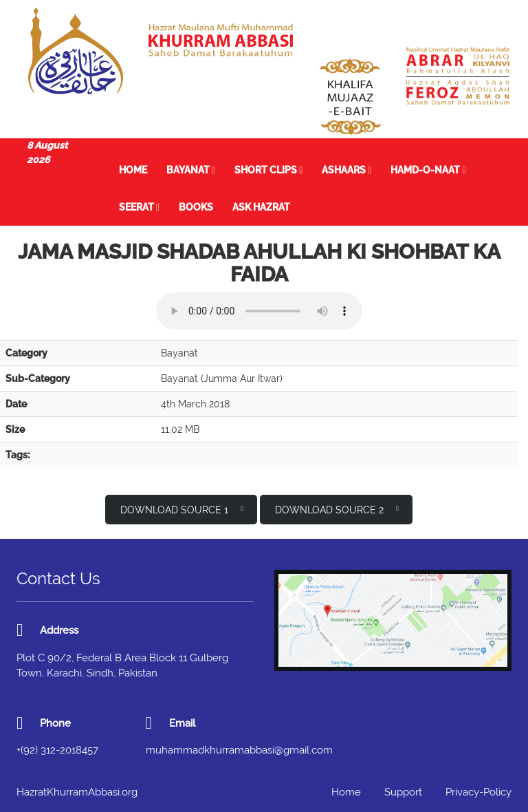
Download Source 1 (182, 509)
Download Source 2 (337, 509)
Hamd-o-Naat (428, 170)
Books (196, 207)
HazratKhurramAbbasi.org (77, 792)
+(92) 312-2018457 (57, 750)
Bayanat (191, 170)
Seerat (139, 207)
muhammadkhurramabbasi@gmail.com (239, 750)
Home (133, 170)
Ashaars (346, 170)
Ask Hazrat (261, 207)
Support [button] (403, 792)
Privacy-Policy (478, 792)
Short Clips (268, 170)
